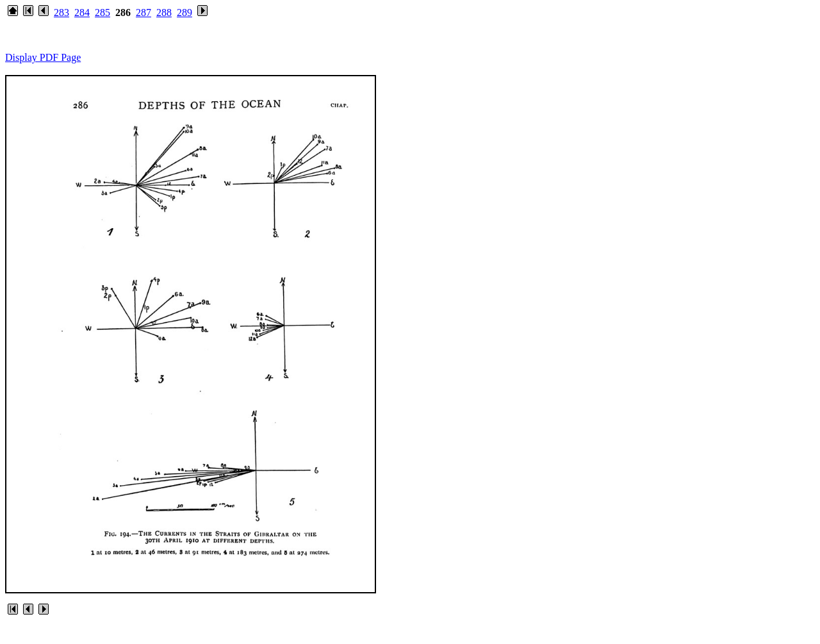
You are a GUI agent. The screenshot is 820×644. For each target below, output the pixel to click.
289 (184, 12)
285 (102, 12)
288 (164, 12)
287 (143, 12)
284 (82, 12)
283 (61, 12)
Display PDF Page (43, 57)
